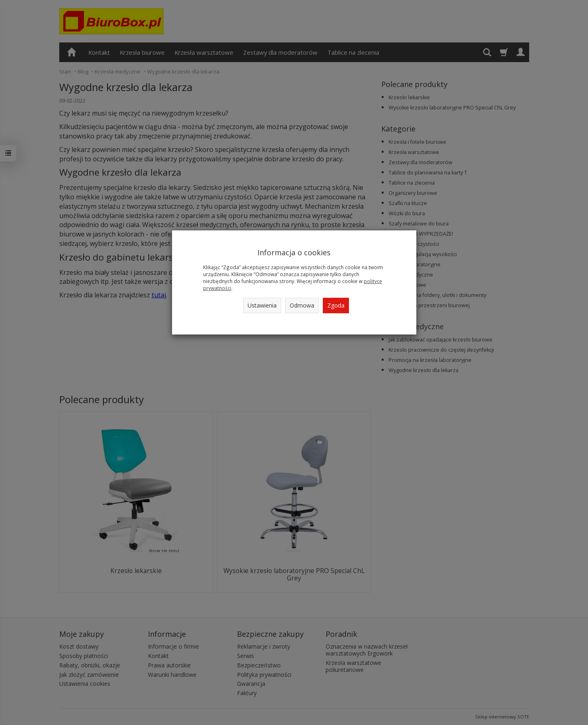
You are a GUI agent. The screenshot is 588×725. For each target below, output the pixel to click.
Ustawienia (262, 305)
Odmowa (302, 305)
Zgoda (336, 305)
